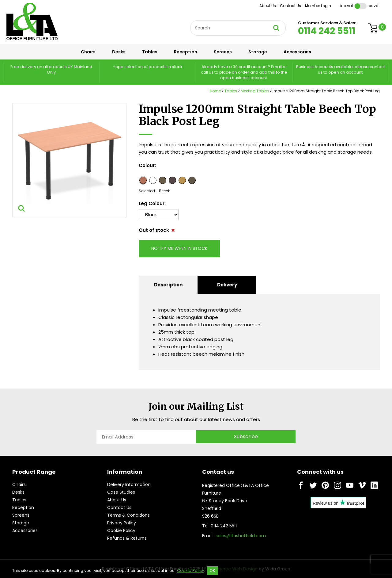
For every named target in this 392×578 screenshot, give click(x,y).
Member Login (318, 6)
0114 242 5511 (327, 31)
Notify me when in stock (179, 248)
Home (215, 91)
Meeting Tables (255, 91)
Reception (186, 52)
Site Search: (190, 20)
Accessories (297, 52)
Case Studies (121, 492)
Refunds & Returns (127, 538)
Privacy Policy (122, 523)
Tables (150, 52)
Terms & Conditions (128, 515)
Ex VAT (374, 6)
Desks (119, 52)
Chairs (88, 52)
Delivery (227, 285)
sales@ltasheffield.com (241, 536)
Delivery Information (129, 484)
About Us (268, 6)
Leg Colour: (152, 203)
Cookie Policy (121, 530)
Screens (223, 52)
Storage (258, 52)
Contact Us (290, 6)
